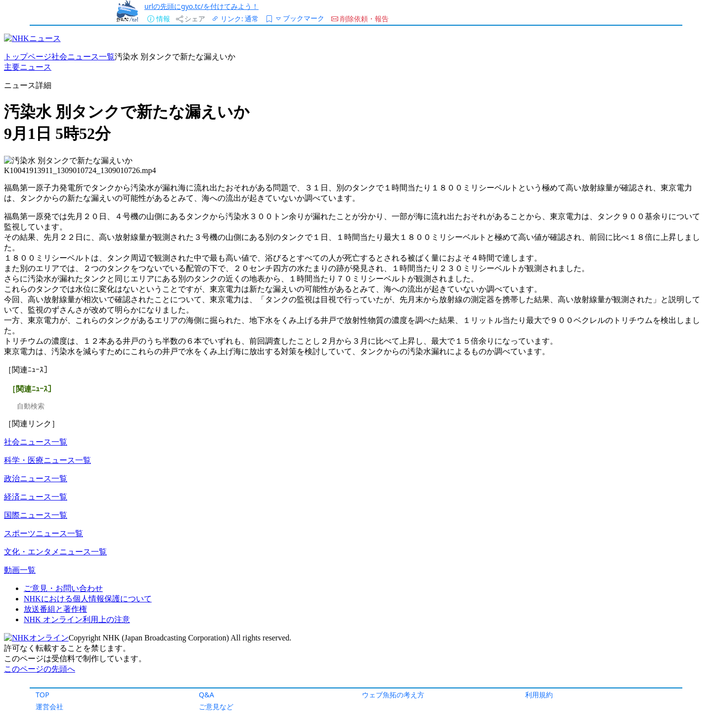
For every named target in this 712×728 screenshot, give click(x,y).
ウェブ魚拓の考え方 (393, 695)
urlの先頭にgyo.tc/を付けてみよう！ (201, 6)
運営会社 (49, 706)
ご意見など (216, 706)
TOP (43, 695)
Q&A (206, 695)
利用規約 (539, 695)
